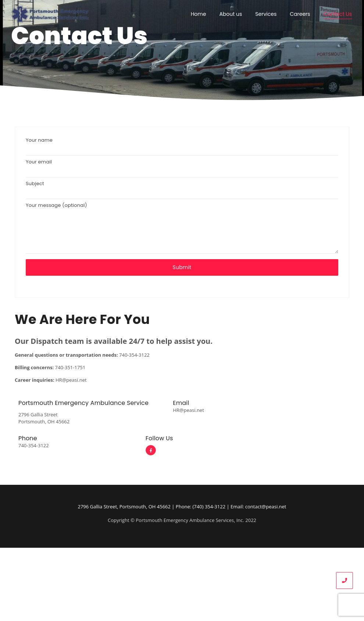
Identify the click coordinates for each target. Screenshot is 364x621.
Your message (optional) (182, 230)
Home (199, 14)
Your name (182, 149)
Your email (182, 170)
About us (231, 14)
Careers (300, 14)
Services (266, 14)
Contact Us (338, 14)
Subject (182, 192)
